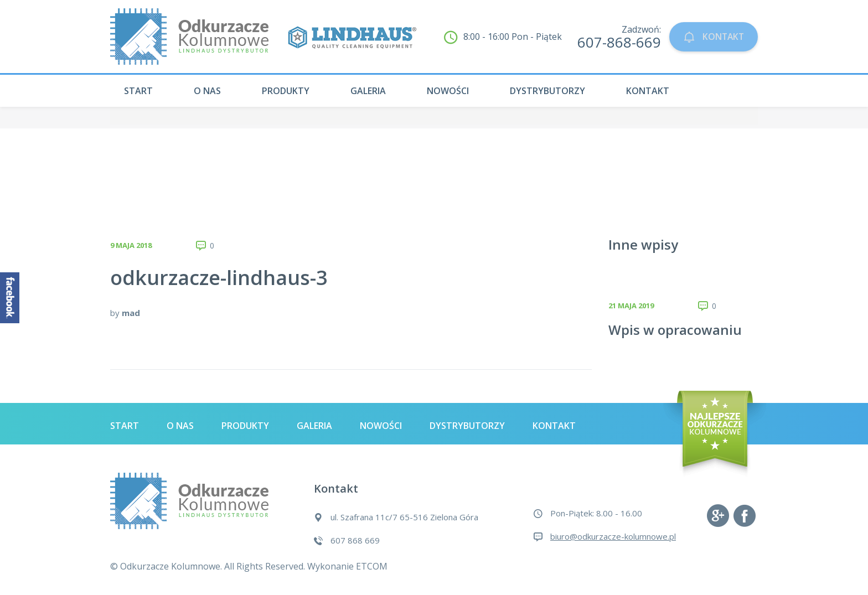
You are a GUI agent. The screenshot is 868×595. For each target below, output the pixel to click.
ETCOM (372, 566)
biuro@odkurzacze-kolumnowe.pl (613, 536)
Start (138, 91)
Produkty (286, 91)
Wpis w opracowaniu (675, 330)
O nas (207, 91)
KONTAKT (710, 37)
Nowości (448, 91)
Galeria (368, 91)
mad (131, 313)
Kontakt (648, 91)
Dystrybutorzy (547, 91)
